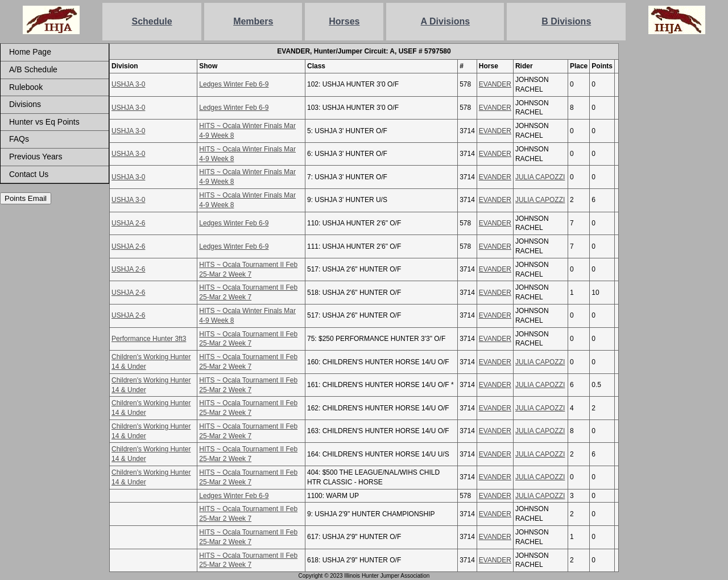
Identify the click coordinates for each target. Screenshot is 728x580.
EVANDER (495, 84)
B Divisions (566, 21)
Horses (344, 21)
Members (253, 21)
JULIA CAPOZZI (540, 177)
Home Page (30, 52)
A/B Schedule (33, 69)
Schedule (152, 21)
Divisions (25, 104)
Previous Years (36, 157)
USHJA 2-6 (128, 223)
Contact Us (29, 174)
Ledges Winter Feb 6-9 (234, 84)
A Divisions (446, 21)
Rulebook (26, 87)
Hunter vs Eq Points (44, 122)
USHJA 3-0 (128, 84)
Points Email (26, 198)
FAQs (19, 139)
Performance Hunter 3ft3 (149, 339)
